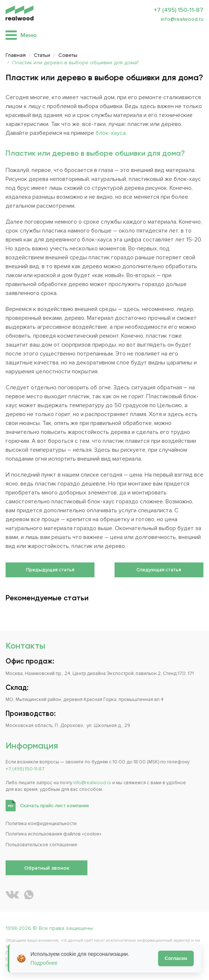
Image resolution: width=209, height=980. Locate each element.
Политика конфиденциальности (41, 824)
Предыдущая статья (50, 570)
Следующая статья (159, 570)
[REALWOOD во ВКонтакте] (12, 895)
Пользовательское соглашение (41, 845)
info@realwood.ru (182, 19)
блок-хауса (111, 133)
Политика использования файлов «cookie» (54, 834)
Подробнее (44, 963)
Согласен (176, 958)
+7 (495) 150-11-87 (179, 10)
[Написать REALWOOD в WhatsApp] (29, 895)
